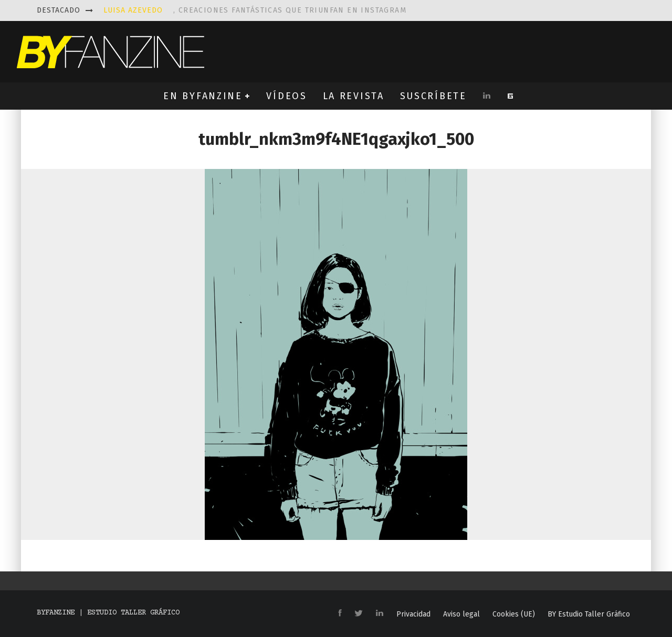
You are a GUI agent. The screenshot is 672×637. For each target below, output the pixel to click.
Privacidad (413, 614)
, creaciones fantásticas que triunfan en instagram (255, 10)
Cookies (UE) (514, 614)
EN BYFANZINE (203, 96)
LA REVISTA (354, 96)
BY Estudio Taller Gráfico (589, 614)
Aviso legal (461, 614)
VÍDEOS (286, 96)
